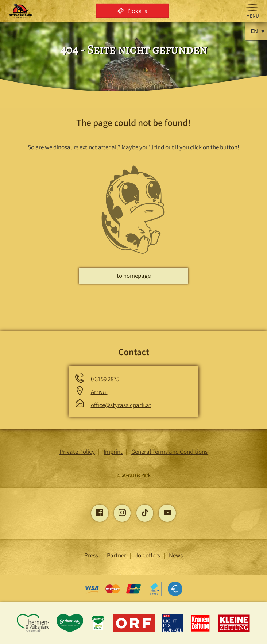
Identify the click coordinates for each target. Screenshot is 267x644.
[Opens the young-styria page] (99, 631)
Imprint (113, 452)
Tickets (132, 11)
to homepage (134, 276)
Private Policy (77, 452)
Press (91, 555)
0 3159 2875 (105, 379)
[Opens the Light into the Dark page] (173, 631)
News (176, 555)
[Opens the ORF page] (134, 631)
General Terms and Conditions (169, 452)
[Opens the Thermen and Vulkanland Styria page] (33, 631)
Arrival (99, 392)
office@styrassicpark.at (121, 405)
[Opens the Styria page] (71, 631)
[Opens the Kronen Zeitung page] (201, 631)
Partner (117, 555)
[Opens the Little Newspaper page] (234, 631)
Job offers (148, 555)
